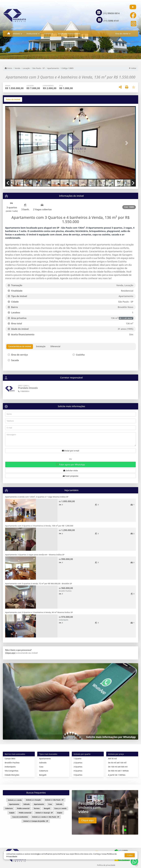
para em (46, 817)
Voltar (133, 68)
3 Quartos (78, 767)
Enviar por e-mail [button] (71, 451)
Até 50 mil (112, 758)
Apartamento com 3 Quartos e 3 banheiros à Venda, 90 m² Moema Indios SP (39, 612)
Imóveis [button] (16, 34)
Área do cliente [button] (122, 34)
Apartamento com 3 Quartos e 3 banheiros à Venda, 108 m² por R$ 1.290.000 (39, 526)
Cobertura (44, 771)
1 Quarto (78, 758)
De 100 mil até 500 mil (118, 767)
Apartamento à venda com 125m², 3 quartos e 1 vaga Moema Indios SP (37, 497)
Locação (26, 68)
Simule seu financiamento (69, 34)
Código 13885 (67, 68)
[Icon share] (133, 7)
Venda (17, 68)
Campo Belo (10, 758)
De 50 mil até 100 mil (117, 763)
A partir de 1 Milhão (117, 775)
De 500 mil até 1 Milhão (118, 771)
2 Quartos (78, 763)
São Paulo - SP (39, 68)
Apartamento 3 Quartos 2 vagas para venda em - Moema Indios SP (35, 555)
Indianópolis (10, 767)
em (54, 800)
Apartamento (53, 68)
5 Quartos (78, 775)
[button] (15, 143)
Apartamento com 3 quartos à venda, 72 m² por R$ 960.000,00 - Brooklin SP (39, 583)
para (15, 800)
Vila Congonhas (11, 771)
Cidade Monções (12, 775)
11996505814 (24, 391)
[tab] (13, 99)
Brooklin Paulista (12, 763)
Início (8, 68)
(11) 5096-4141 (111, 21)
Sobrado (43, 763)
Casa (41, 767)
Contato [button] (48, 34)
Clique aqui (10, 653)
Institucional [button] (32, 34)
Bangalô (43, 775)
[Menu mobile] (9, 34)
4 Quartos (78, 771)
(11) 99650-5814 (111, 13)
